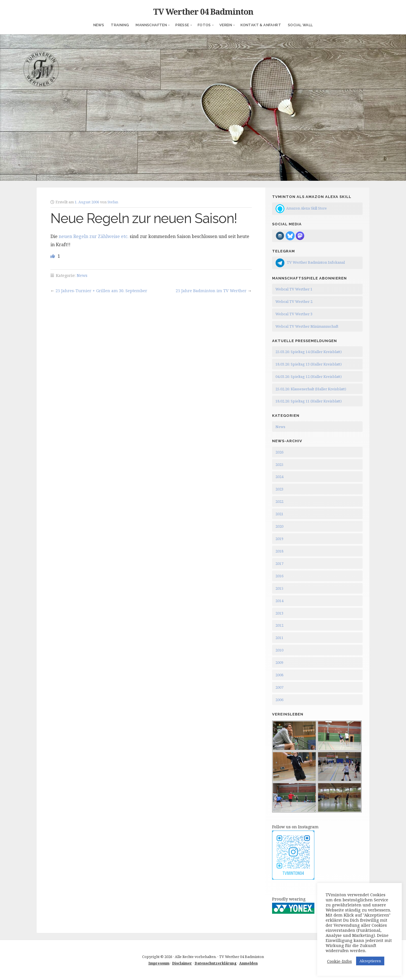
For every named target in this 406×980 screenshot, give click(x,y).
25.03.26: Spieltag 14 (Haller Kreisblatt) (309, 352)
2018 (279, 551)
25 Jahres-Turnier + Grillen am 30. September (101, 291)
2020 (279, 526)
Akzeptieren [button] (370, 961)
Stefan (113, 202)
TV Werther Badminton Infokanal (316, 262)
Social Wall (300, 25)
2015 (279, 588)
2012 (279, 625)
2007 (279, 687)
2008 (279, 675)
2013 (279, 613)
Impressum (159, 963)
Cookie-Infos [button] (339, 961)
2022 (279, 501)
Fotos (204, 25)
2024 (279, 477)
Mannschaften (151, 25)
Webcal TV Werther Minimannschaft (307, 326)
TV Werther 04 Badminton (203, 11)
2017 (279, 563)
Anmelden (248, 963)
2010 (279, 650)
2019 (279, 539)
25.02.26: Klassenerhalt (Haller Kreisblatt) (311, 389)
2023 (279, 489)
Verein (226, 25)
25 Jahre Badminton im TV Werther (211, 291)
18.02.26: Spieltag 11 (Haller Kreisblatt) (309, 401)
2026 (279, 452)
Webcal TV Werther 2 (294, 301)
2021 (279, 514)
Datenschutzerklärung (216, 963)
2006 (279, 700)
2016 (279, 576)
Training (120, 25)
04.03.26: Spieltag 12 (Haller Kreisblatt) (309, 376)
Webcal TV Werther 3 (294, 314)
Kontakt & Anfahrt (261, 25)
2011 (279, 638)
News (99, 25)
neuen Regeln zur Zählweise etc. (94, 236)
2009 (279, 662)
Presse (182, 25)
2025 (279, 464)
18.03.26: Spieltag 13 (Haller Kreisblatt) (309, 364)
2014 (279, 601)
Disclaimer (182, 963)
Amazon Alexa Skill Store (306, 208)
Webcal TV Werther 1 (294, 289)
